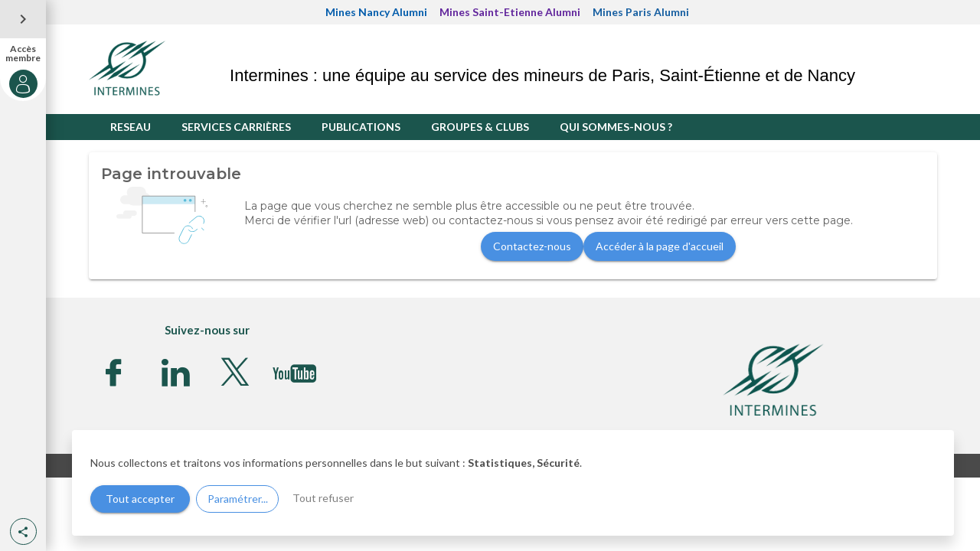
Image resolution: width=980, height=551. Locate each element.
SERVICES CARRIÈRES (236, 127)
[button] (23, 531)
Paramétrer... (238, 499)
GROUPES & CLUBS (480, 127)
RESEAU (131, 127)
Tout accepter (140, 499)
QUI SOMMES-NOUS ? (616, 127)
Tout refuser (323, 498)
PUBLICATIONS (361, 127)
